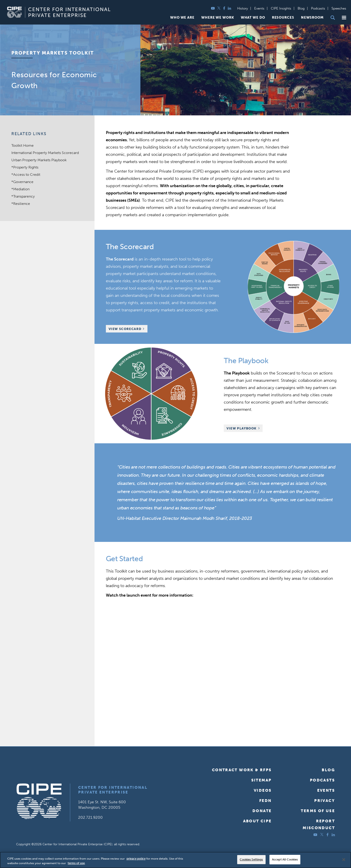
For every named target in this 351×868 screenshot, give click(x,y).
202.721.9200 (90, 817)
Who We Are (182, 18)
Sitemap (261, 780)
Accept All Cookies (285, 859)
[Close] (344, 860)
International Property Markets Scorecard (45, 153)
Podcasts (318, 8)
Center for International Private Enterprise (113, 790)
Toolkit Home (22, 145)
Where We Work (218, 18)
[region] (175, 860)
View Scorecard (125, 329)
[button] (344, 18)
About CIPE (257, 821)
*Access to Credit (26, 175)
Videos (263, 790)
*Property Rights (25, 167)
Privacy (325, 801)
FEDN (265, 801)
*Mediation (20, 189)
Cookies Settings (251, 859)
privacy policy (136, 859)
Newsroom (312, 18)
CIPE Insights (281, 8)
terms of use (76, 863)
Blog (301, 8)
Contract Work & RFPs (242, 770)
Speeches (339, 8)
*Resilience (21, 204)
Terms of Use (318, 811)
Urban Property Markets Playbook (39, 160)
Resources (283, 18)
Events (259, 8)
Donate (262, 811)
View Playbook (241, 428)
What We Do (253, 18)
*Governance (22, 182)
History (243, 8)
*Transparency (23, 196)
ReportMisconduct (319, 824)
